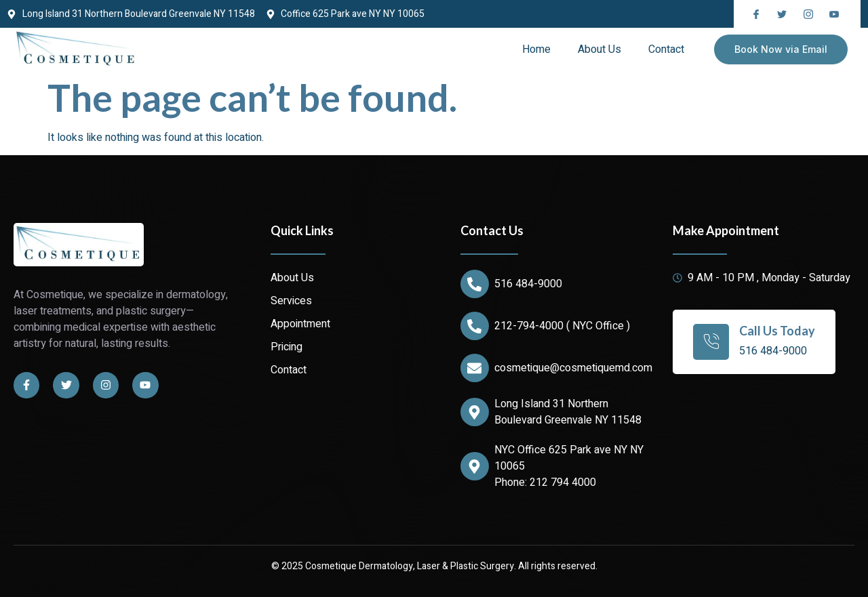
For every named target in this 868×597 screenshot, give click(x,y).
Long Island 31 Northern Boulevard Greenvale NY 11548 (568, 412)
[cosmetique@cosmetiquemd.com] (475, 368)
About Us (599, 49)
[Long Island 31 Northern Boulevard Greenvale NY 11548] (475, 412)
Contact (666, 49)
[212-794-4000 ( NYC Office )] (475, 326)
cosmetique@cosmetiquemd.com (573, 368)
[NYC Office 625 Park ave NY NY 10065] (475, 466)
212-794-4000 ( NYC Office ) (562, 326)
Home (536, 49)
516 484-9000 (528, 284)
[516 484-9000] (475, 284)
